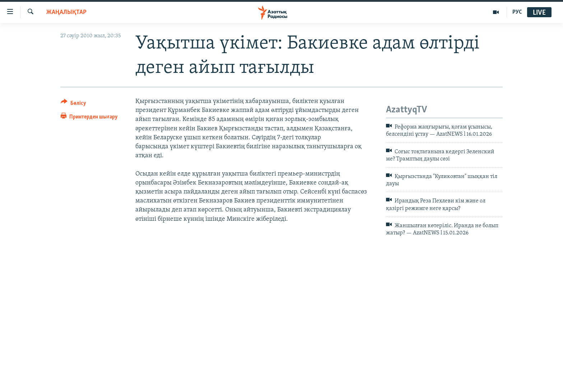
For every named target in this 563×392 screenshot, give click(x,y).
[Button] (73, 104)
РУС (517, 12)
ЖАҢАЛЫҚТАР (66, 12)
